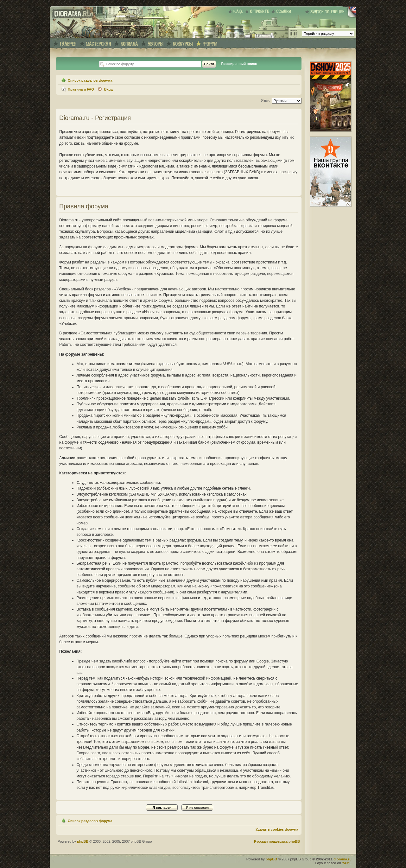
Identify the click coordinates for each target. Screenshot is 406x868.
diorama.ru (343, 859)
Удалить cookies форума (277, 829)
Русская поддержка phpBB (277, 841)
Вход (108, 89)
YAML (347, 863)
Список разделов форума (90, 80)
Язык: (266, 100)
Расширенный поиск (239, 64)
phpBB (83, 841)
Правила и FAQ (81, 89)
